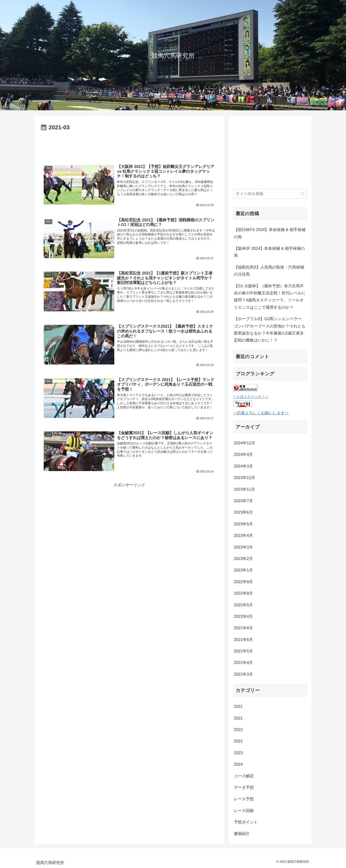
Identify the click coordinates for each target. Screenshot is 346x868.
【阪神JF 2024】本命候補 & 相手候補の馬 (269, 252)
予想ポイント (246, 822)
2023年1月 (243, 570)
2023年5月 (243, 524)
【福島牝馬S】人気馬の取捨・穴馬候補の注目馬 (269, 271)
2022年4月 (243, 616)
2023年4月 (243, 535)
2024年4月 (243, 455)
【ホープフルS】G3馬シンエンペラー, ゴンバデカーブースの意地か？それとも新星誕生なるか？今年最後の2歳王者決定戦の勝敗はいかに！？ (270, 330)
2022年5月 (243, 605)
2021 (238, 706)
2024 (238, 764)
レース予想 (244, 799)
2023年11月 (244, 489)
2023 (238, 753)
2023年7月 (243, 501)
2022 (238, 730)
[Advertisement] (129, 145)
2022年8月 (243, 593)
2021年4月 (243, 663)
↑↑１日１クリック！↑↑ (251, 397)
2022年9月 (243, 582)
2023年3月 (243, 547)
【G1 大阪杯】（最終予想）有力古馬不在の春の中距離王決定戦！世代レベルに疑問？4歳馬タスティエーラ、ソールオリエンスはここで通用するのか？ (270, 297)
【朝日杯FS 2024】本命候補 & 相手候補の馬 (270, 233)
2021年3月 (243, 674)
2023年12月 (244, 478)
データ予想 (244, 787)
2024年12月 (244, 443)
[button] (303, 194)
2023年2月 (243, 559)
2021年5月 (243, 651)
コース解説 (244, 776)
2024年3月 (243, 466)
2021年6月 (243, 640)
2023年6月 (243, 512)
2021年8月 (243, 628)
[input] (270, 194)
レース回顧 (244, 811)
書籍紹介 (242, 834)
